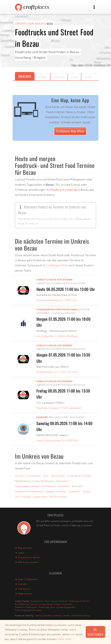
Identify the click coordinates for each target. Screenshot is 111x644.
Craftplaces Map (57, 265)
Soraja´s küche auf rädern (54, 280)
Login (20, 553)
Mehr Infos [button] (64, 639)
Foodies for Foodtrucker (26, 607)
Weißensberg (23, 481)
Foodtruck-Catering (64, 190)
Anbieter (59, 77)
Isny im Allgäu (23, 497)
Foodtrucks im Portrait (79, 601)
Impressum (23, 589)
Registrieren (24, 548)
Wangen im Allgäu (56, 491)
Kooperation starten (28, 557)
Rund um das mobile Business (28, 610)
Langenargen (40, 497)
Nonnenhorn (49, 486)
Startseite (21, 23)
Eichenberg (34, 476)
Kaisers (87, 491)
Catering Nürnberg (43, 616)
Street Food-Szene (47, 607)
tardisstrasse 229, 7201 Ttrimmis (57, 372)
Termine (42, 77)
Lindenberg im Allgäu (80, 476)
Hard (46, 476)
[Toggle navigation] (94, 7)
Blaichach (78, 486)
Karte (74, 77)
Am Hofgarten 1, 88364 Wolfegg (57, 336)
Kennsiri (42, 417)
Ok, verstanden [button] (95, 632)
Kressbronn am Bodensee (29, 491)
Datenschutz (23, 594)
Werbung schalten (27, 562)
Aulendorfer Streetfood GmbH (57, 309)
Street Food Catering (81, 616)
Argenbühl (75, 491)
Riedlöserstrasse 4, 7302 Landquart (59, 408)
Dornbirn (20, 476)
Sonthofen (64, 486)
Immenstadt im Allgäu (27, 486)
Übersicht (25, 76)
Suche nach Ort (36, 23)
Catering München (62, 616)
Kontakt (21, 584)
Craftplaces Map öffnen (70, 131)
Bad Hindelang (58, 497)
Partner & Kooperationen (42, 604)
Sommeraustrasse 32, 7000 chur (57, 300)
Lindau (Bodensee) (43, 481)
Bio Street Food (22, 604)
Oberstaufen (58, 476)
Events (89, 77)
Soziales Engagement (66, 607)
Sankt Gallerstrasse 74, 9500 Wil (57, 440)
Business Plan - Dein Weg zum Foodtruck (49, 601)
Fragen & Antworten (63, 604)
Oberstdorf (62, 481)
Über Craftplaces (26, 579)
